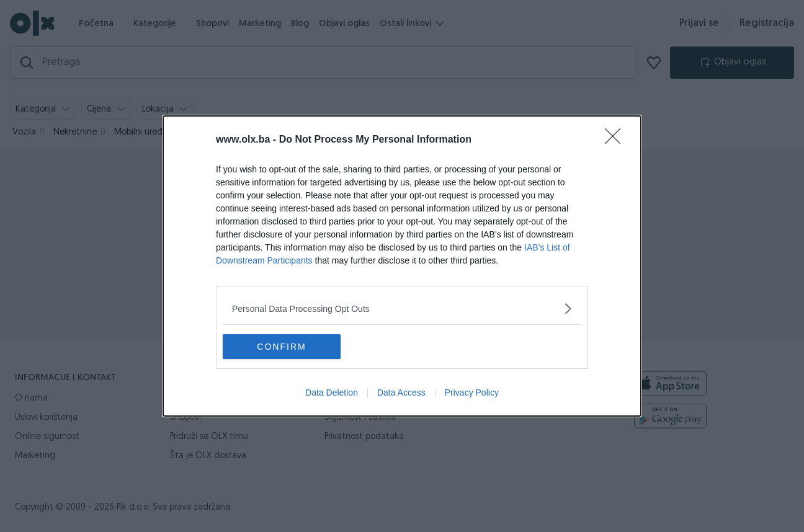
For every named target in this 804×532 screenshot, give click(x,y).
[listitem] (402, 308)
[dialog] (402, 266)
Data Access (401, 392)
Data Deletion (332, 392)
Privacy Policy (472, 392)
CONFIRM (281, 347)
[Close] (617, 140)
